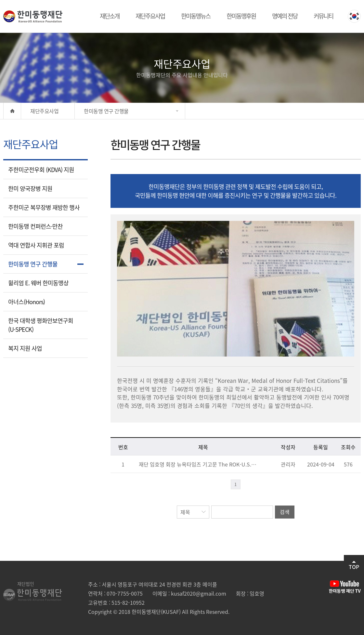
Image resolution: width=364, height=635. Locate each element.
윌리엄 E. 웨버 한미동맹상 (38, 283)
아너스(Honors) (26, 302)
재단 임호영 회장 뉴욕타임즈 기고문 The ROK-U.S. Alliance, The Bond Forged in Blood (198, 464)
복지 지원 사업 (25, 348)
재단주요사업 (150, 16)
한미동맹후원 (241, 16)
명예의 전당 (285, 16)
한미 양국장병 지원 (30, 189)
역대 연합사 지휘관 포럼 (36, 245)
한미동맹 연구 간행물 (33, 264)
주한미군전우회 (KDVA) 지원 (41, 170)
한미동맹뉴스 (196, 16)
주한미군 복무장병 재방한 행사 (44, 207)
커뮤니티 (323, 16)
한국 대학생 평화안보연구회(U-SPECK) (41, 325)
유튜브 (345, 587)
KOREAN (354, 16)
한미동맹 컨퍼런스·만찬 (35, 226)
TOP (354, 566)
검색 (285, 512)
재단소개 (110, 16)
